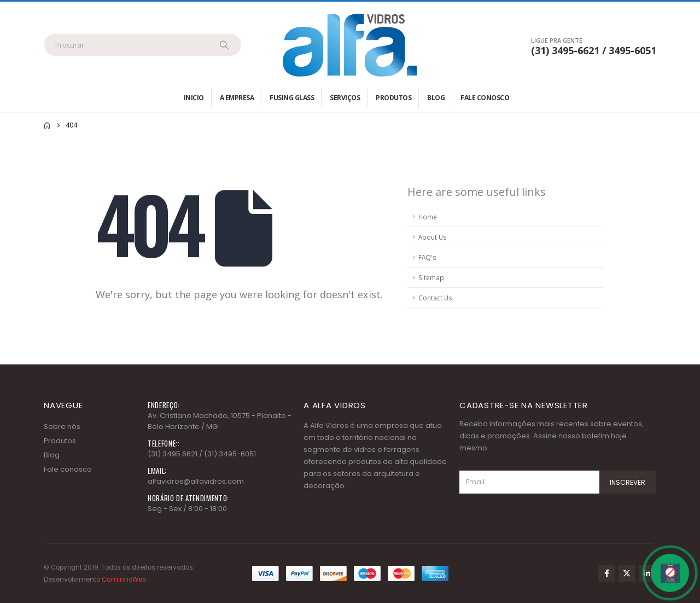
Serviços (345, 98)
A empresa (237, 98)
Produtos (393, 98)
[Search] (224, 45)
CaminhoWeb (124, 579)
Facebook (606, 573)
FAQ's (427, 257)
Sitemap (431, 277)
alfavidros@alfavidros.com (196, 481)
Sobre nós (62, 427)
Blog (436, 98)
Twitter (627, 573)
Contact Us (435, 298)
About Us (433, 237)
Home (428, 217)
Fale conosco (485, 98)
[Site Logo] (350, 45)
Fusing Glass (292, 98)
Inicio (194, 98)
